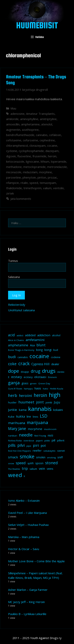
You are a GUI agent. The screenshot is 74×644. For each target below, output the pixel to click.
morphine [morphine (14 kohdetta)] (35, 429)
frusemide (39, 156)
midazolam (30, 172)
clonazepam (37, 145)
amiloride (12, 119)
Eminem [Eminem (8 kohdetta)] (52, 377)
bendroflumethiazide (20, 135)
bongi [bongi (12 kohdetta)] (48, 350)
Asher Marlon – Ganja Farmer (28, 590)
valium (47, 188)
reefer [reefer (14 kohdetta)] (37, 450)
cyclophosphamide (31, 151)
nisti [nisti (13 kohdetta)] (50, 435)
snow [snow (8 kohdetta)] (11, 463)
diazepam (52, 151)
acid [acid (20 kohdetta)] (11, 335)
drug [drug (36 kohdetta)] (36, 371)
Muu (13, 108)
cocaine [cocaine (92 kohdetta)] (39, 356)
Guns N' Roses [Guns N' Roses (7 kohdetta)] (15, 389)
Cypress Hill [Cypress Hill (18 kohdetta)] (40, 364)
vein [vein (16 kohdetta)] (42, 469)
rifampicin (13, 183)
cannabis (42, 135)
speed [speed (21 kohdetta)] (21, 463)
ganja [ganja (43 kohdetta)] (14, 383)
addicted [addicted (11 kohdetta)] (30, 335)
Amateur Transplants (40, 114)
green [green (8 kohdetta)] (33, 383)
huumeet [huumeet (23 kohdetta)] (26, 402)
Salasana (14, 277)
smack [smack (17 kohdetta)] (13, 457)
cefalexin (55, 135)
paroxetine (14, 177)
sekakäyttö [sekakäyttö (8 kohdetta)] (49, 451)
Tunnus (13, 261)
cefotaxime (14, 140)
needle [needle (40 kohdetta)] (26, 435)
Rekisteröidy (17, 305)
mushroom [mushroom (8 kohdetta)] (50, 429)
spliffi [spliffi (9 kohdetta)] (30, 463)
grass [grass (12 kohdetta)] (25, 383)
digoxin (11, 156)
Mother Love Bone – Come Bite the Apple (36, 561)
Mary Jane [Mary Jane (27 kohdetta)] (17, 429)
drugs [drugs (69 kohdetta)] (49, 371)
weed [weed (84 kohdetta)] (15, 475)
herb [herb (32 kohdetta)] (13, 395)
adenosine (17, 114)
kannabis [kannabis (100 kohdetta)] (40, 409)
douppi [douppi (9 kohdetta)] (25, 372)
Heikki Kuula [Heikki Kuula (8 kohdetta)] (57, 389)
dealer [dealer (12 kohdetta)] (55, 364)
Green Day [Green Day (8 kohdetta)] (44, 383)
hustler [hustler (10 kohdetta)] (12, 402)
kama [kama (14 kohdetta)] (23, 410)
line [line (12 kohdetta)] (29, 417)
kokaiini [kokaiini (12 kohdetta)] (58, 410)
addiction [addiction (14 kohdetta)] (44, 335)
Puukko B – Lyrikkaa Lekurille (27, 614)
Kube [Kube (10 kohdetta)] (11, 417)
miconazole (14, 172)
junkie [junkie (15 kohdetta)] (13, 410)
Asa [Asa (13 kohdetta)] (32, 345)
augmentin (13, 130)
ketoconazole (15, 161)
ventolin (58, 188)
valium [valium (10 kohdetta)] (33, 469)
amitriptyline (48, 119)
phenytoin (29, 177)
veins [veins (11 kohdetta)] (50, 469)
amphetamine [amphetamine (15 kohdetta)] (18, 345)
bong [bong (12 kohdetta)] (39, 350)
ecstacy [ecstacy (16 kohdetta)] (17, 377)
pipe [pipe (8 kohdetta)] (29, 446)
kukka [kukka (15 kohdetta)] (21, 416)
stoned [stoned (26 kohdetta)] (52, 463)
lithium (45, 161)
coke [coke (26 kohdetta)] (12, 364)
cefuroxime (30, 140)
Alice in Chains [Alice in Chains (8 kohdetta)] (16, 340)
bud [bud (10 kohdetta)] (56, 350)
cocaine (52, 145)
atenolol (47, 124)
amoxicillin (13, 124)
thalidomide (14, 188)
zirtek (10, 193)
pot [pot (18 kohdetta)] (43, 445)
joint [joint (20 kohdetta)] (40, 402)
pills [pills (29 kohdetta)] (12, 445)
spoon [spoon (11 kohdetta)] (39, 463)
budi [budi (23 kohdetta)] (12, 357)
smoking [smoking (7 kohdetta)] (51, 458)
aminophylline (29, 119)
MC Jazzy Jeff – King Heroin (26, 602)
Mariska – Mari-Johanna (24, 537)
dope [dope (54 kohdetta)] (14, 371)
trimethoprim (32, 188)
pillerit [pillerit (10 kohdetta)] (61, 440)
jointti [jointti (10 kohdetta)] (49, 402)
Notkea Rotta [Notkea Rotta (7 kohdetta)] (15, 441)
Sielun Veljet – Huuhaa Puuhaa (28, 525)
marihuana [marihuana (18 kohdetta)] (17, 423)
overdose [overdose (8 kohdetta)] (29, 441)
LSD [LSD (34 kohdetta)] (44, 416)
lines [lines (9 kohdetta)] (35, 417)
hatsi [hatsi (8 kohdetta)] (45, 389)
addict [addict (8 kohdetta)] (20, 335)
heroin (52, 156)
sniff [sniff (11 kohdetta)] (60, 457)
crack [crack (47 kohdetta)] (24, 363)
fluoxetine (24, 156)
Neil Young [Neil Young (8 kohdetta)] (40, 436)
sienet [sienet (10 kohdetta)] (61, 451)
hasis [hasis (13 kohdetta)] (38, 388)
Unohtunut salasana (21, 310)
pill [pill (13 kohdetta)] (53, 440)
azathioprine (30, 130)
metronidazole (57, 167)
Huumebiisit (37, 25)
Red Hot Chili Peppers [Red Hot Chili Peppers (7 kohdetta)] (19, 451)
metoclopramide (34, 167)
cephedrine (47, 140)
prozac (52, 177)
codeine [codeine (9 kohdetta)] (56, 357)
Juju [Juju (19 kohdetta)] (57, 402)
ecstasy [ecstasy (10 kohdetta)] (28, 377)
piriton (42, 177)
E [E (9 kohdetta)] (9, 377)
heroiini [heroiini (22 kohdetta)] (25, 396)
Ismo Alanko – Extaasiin (24, 500)
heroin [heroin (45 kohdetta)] (40, 395)
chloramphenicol (17, 145)
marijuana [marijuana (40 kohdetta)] (37, 422)
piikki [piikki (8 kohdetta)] (47, 441)
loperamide (59, 161)
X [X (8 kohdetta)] (24, 476)
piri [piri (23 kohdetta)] (36, 445)
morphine (45, 172)
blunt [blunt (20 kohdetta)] (41, 345)
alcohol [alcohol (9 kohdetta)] (56, 335)
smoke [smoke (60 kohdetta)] (27, 456)
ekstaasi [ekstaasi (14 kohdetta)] (40, 377)
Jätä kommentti (21, 199)
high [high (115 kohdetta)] (55, 395)
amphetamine (30, 124)
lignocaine (32, 161)
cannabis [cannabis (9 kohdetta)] (23, 357)
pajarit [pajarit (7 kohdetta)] (39, 441)
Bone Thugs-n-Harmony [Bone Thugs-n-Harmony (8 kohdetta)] (21, 350)
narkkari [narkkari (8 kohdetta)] (13, 436)
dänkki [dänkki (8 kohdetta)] (61, 372)
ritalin (24, 183)
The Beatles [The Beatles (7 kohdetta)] (14, 469)
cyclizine (12, 151)
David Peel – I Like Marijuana (27, 513)
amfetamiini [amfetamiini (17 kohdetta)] (35, 340)
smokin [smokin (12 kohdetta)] (41, 457)
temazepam (48, 183)
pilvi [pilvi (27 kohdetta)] (21, 445)
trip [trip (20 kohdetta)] (25, 468)
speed (34, 183)
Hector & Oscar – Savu (24, 549)
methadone (14, 167)
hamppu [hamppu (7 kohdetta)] (28, 389)
